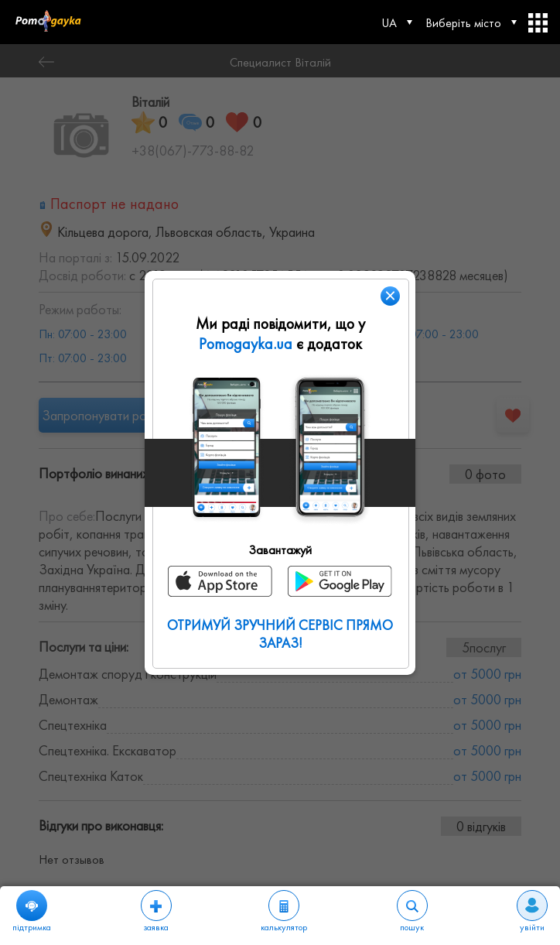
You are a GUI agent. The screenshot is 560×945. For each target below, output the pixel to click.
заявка (156, 912)
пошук (412, 912)
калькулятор (284, 912)
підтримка (32, 912)
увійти (532, 912)
